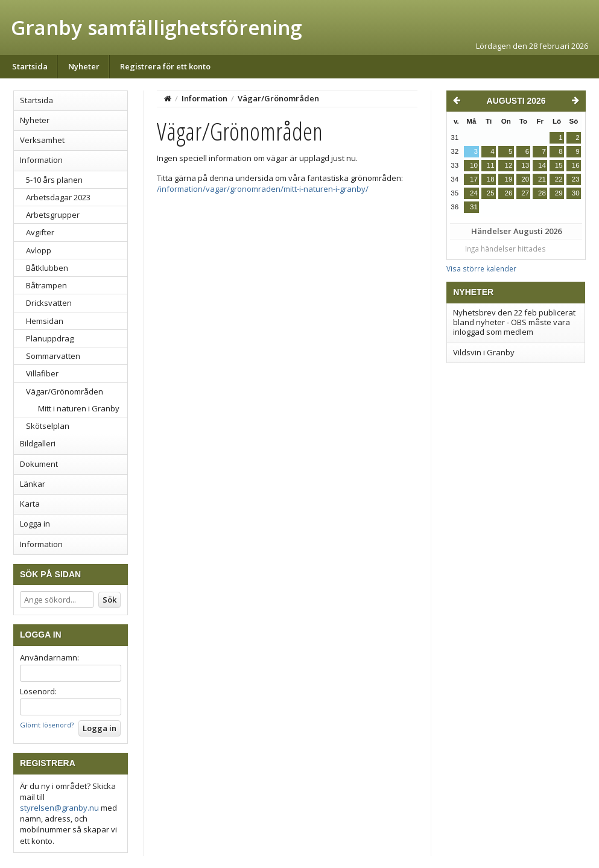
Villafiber (42, 373)
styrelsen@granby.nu (59, 808)
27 (525, 193)
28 (542, 193)
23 (576, 179)
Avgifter (40, 232)
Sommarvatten (53, 356)
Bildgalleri (38, 443)
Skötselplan (48, 426)
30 (576, 193)
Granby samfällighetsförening (156, 27)
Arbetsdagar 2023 (58, 197)
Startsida (30, 66)
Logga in (35, 524)
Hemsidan (45, 321)
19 (508, 179)
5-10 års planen (54, 180)
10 (474, 165)
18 (491, 179)
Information (41, 160)
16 (576, 165)
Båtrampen (46, 285)
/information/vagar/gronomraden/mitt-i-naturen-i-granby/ (263, 189)
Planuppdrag (50, 338)
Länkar (33, 484)
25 (491, 193)
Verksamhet (42, 140)
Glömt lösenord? (47, 725)
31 (474, 207)
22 (559, 179)
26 (508, 193)
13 (525, 165)
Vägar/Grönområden (65, 391)
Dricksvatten (49, 303)
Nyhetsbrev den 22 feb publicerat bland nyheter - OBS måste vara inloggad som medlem (514, 322)
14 (542, 165)
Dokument (39, 464)
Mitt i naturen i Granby (79, 408)
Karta (30, 504)
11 (491, 165)
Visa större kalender (481, 268)
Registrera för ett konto (165, 66)
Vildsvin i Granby (484, 352)
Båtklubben (47, 268)
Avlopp (39, 250)
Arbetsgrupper (53, 215)
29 (559, 193)
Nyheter (84, 66)
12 (508, 165)
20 (525, 179)
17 (474, 179)
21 (542, 179)
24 (474, 193)
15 (559, 165)
